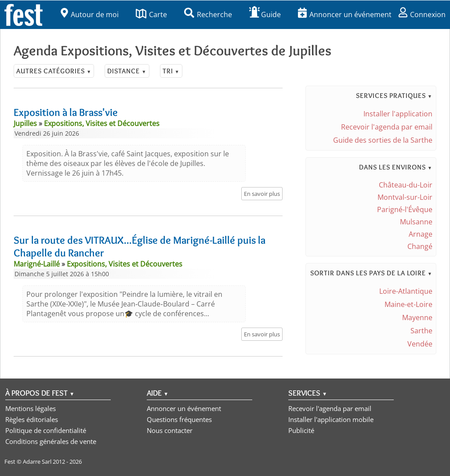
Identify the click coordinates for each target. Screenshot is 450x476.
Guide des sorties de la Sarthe (383, 140)
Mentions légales (31, 408)
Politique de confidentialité (46, 430)
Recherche (208, 14)
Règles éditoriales (32, 419)
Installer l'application (398, 114)
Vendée (420, 344)
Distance (127, 71)
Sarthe (421, 331)
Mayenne (417, 317)
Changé (420, 246)
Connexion (422, 14)
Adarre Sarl (37, 462)
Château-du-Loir (406, 185)
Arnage (421, 234)
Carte (151, 14)
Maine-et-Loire (408, 304)
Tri (171, 71)
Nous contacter (170, 430)
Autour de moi (90, 14)
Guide (265, 14)
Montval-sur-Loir (405, 197)
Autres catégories (54, 71)
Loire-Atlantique (406, 291)
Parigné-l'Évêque (405, 209)
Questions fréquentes (179, 419)
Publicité (301, 430)
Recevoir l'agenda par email (387, 127)
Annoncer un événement (345, 14)
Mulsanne (416, 222)
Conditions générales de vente (51, 441)
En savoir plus (262, 194)
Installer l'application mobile (331, 419)
